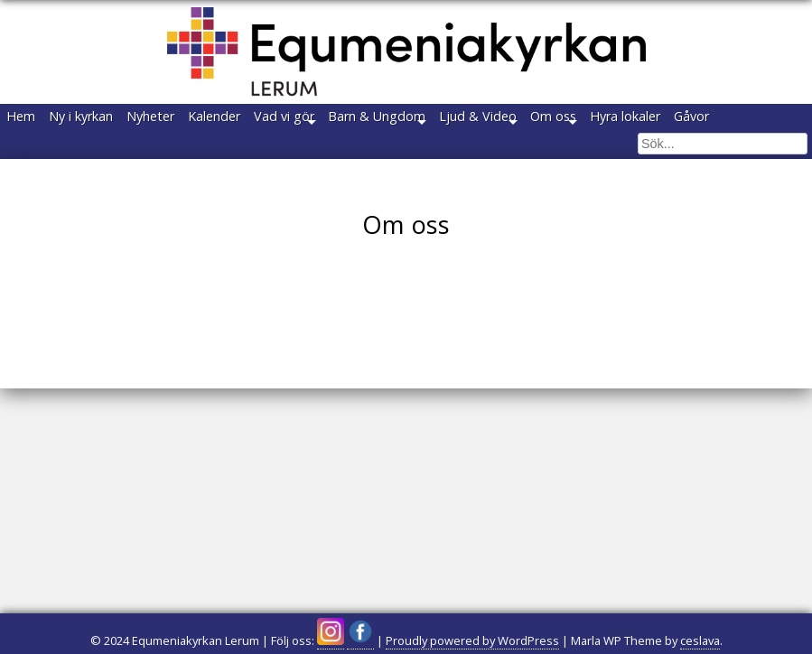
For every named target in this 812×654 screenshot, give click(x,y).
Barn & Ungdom (501, 121)
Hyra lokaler (53, 154)
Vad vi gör (386, 121)
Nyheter (207, 121)
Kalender (294, 121)
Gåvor (142, 154)
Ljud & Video (625, 121)
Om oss (723, 121)
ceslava (700, 640)
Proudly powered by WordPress (472, 640)
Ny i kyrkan (115, 121)
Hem (33, 121)
